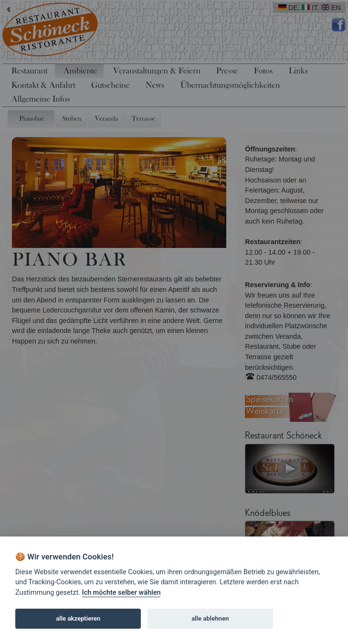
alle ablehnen (210, 618)
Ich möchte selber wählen (121, 593)
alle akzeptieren (78, 618)
